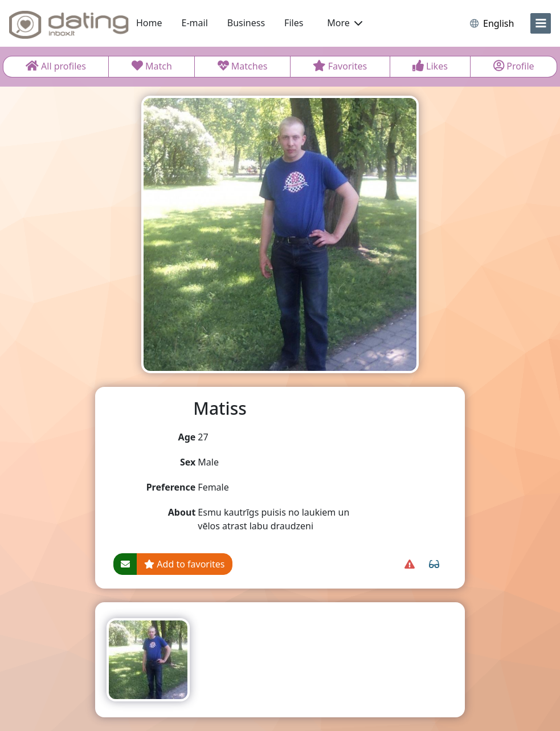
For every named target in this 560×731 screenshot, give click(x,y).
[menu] (541, 23)
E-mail (195, 23)
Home (149, 23)
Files (294, 23)
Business (246, 23)
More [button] (345, 23)
